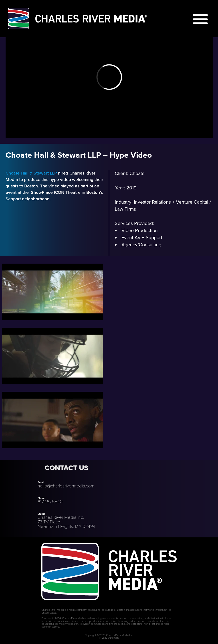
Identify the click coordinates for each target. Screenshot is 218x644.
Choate (137, 173)
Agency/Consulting (141, 245)
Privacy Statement (109, 638)
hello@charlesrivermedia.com (66, 486)
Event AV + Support (142, 238)
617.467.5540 (50, 502)
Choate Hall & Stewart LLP (31, 173)
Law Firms (125, 209)
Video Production (140, 231)
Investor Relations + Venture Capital (171, 202)
